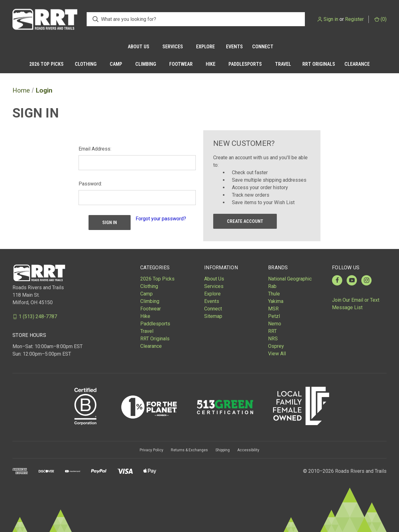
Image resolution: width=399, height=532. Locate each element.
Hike (211, 64)
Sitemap (213, 316)
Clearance (357, 64)
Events (234, 47)
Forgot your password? (161, 219)
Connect (263, 47)
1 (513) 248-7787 (38, 316)
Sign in (331, 19)
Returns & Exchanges (189, 450)
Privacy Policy (151, 450)
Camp (116, 64)
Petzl (274, 316)
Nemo (275, 324)
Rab (272, 286)
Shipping (223, 450)
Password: (90, 184)
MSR (273, 309)
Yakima (276, 301)
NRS (273, 339)
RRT (272, 331)
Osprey (276, 346)
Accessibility (248, 450)
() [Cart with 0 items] (380, 19)
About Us (139, 47)
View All (277, 354)
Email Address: (95, 149)
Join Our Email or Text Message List (356, 304)
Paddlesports (245, 64)
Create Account (245, 221)
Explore (205, 47)
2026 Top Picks (46, 64)
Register (354, 19)
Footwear (181, 64)
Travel (283, 64)
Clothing (86, 64)
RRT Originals (319, 64)
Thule (274, 294)
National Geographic (290, 279)
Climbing (146, 64)
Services (173, 47)
